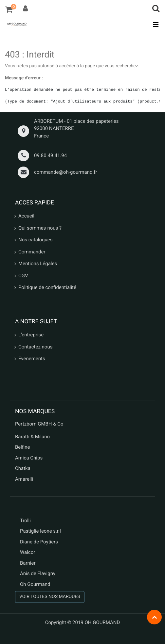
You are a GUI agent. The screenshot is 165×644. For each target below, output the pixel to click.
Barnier (28, 563)
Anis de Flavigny (38, 573)
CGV (23, 276)
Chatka (23, 468)
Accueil (26, 216)
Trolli (25, 521)
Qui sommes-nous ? (40, 228)
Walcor (27, 552)
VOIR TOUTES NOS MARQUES (50, 597)
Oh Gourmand (35, 584)
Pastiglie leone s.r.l (41, 531)
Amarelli (24, 479)
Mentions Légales (38, 264)
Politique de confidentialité (47, 287)
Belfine (23, 447)
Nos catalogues (35, 240)
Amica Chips (29, 458)
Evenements (32, 359)
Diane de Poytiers (39, 542)
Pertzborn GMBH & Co (39, 424)
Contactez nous (35, 347)
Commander (32, 252)
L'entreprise (31, 335)
